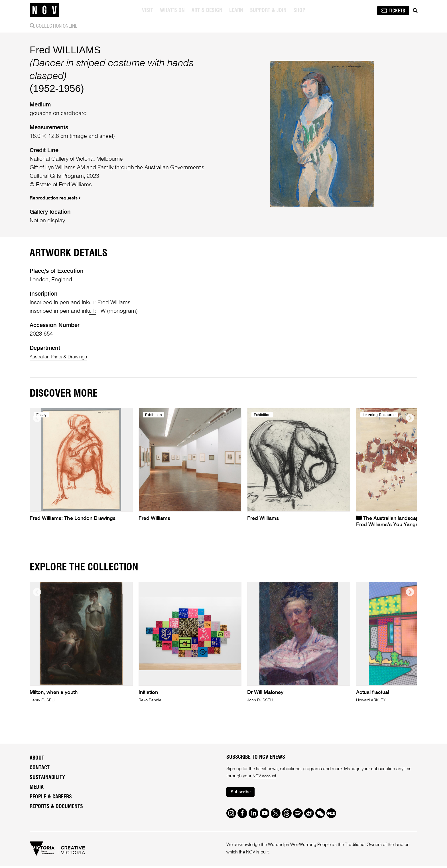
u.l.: (93, 382)
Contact (40, 847)
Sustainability (47, 857)
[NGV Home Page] (44, 10)
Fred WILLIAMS (65, 89)
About (37, 837)
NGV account (266, 856)
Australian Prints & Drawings (64, 436)
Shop (300, 11)
